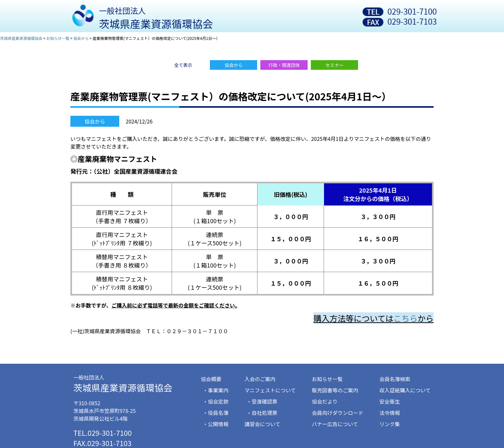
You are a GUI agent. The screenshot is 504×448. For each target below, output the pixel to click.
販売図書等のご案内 (335, 390)
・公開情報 (216, 424)
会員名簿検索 (395, 379)
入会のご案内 (260, 379)
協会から (95, 121)
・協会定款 (216, 401)
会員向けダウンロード (337, 413)
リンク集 (390, 424)
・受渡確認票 (262, 401)
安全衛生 (390, 401)
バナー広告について (335, 424)
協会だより (325, 401)
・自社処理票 (262, 413)
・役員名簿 (216, 413)
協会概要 (211, 379)
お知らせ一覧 (327, 379)
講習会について (263, 424)
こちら (405, 318)
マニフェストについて (270, 390)
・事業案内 (216, 390)
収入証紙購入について (405, 390)
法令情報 (390, 413)
